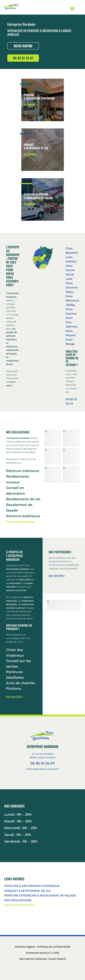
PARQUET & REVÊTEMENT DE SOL (28, 891)
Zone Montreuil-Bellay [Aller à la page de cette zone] (72, 301)
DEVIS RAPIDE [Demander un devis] (23, 46)
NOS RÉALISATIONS (18, 900)
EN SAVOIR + (15, 697)
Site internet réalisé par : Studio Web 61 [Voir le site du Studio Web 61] (43, 959)
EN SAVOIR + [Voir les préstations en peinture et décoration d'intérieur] (30, 105)
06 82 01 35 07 (42, 763)
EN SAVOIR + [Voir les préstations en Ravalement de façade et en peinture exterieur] (30, 204)
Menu (78, 7)
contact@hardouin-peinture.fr (42, 769)
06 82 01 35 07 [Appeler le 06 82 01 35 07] (23, 58)
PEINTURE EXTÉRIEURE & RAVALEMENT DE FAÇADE (40, 895)
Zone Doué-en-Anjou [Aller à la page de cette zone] (72, 287)
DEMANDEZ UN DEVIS (20, 905)
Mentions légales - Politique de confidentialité (42, 947)
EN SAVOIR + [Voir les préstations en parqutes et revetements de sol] (30, 154)
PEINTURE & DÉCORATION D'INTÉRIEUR (32, 886)
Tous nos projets (20, 521)
